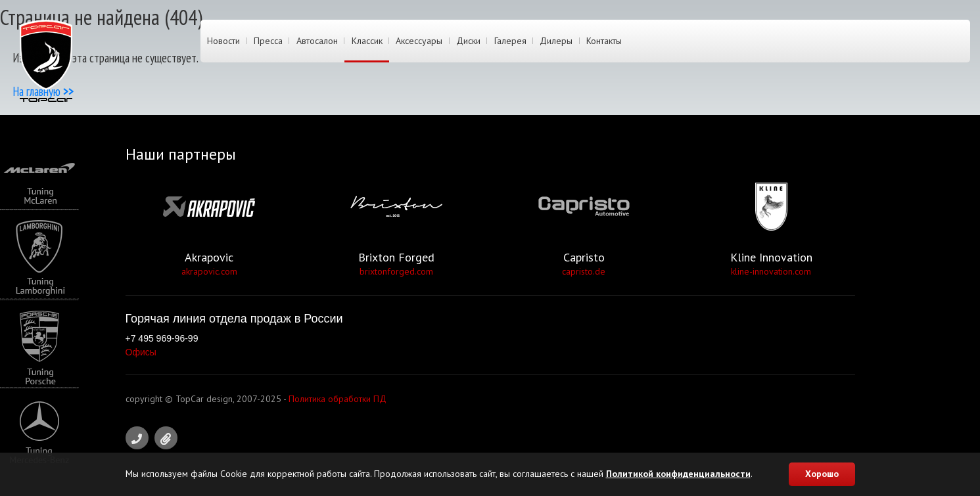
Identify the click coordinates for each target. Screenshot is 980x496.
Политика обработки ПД (338, 399)
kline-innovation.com (771, 271)
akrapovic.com (209, 271)
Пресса (268, 41)
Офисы (141, 352)
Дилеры (553, 41)
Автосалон (316, 41)
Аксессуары (417, 41)
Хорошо (822, 474)
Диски (466, 41)
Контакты (600, 41)
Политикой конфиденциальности (678, 474)
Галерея (507, 41)
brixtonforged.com (396, 271)
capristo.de (584, 271)
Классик (365, 41)
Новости (223, 41)
